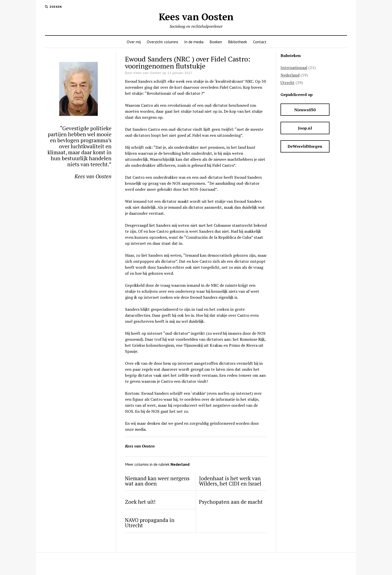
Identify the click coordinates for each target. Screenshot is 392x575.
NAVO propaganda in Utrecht (150, 523)
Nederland (290, 75)
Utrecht (287, 82)
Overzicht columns (162, 42)
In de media (194, 42)
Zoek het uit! (140, 502)
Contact (260, 42)
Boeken (216, 42)
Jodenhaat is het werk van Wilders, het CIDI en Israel (230, 481)
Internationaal (294, 67)
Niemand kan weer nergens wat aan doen (157, 481)
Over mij (134, 42)
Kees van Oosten (196, 17)
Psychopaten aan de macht (231, 502)
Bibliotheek (237, 42)
